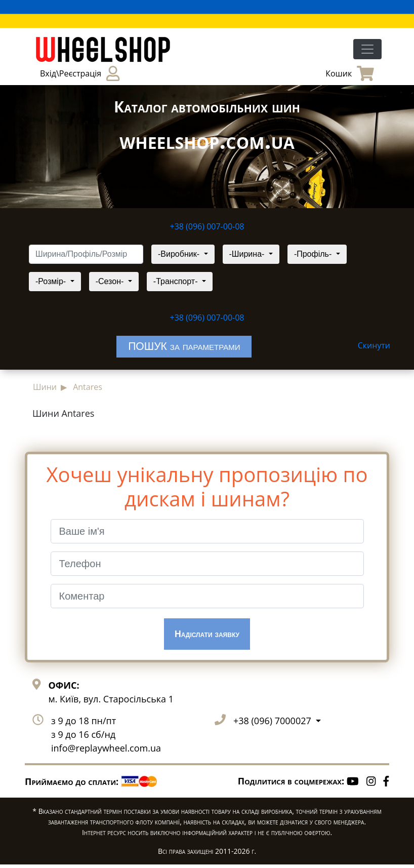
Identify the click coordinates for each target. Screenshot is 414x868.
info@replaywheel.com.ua (106, 752)
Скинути (374, 345)
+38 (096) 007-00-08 (207, 226)
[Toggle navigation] (367, 49)
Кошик (350, 73)
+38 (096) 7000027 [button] (273, 724)
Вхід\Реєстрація (80, 73)
